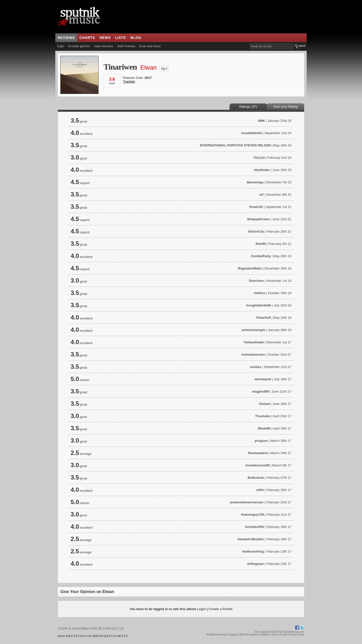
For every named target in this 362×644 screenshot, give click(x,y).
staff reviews (126, 46)
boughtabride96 (259, 305)
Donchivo (256, 281)
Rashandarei (258, 453)
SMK (262, 121)
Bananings (255, 182)
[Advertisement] (211, 17)
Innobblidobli (252, 133)
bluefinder (262, 170)
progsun (261, 441)
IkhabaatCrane (258, 219)
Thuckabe (263, 416)
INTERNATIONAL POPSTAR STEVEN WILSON (235, 145)
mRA (260, 490)
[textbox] (272, 46)
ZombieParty (261, 256)
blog (136, 38)
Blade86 (264, 428)
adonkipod (263, 379)
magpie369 (260, 391)
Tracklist (129, 82)
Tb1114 (259, 158)
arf (262, 195)
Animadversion (253, 355)
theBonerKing (253, 551)
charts (87, 38)
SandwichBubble (251, 539)
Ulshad (264, 404)
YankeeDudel (254, 342)
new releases (104, 46)
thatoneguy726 (252, 515)
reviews (66, 38)
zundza (255, 367)
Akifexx (259, 293)
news (105, 38)
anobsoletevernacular (247, 502)
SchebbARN (254, 527)
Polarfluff (264, 318)
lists (121, 38)
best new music (150, 46)
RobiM (261, 244)
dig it (164, 69)
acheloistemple (253, 330)
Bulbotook (256, 478)
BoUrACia (256, 231)
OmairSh (256, 207)
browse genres (79, 46)
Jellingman (255, 564)
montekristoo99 (258, 465)
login (61, 46)
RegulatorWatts (250, 268)
